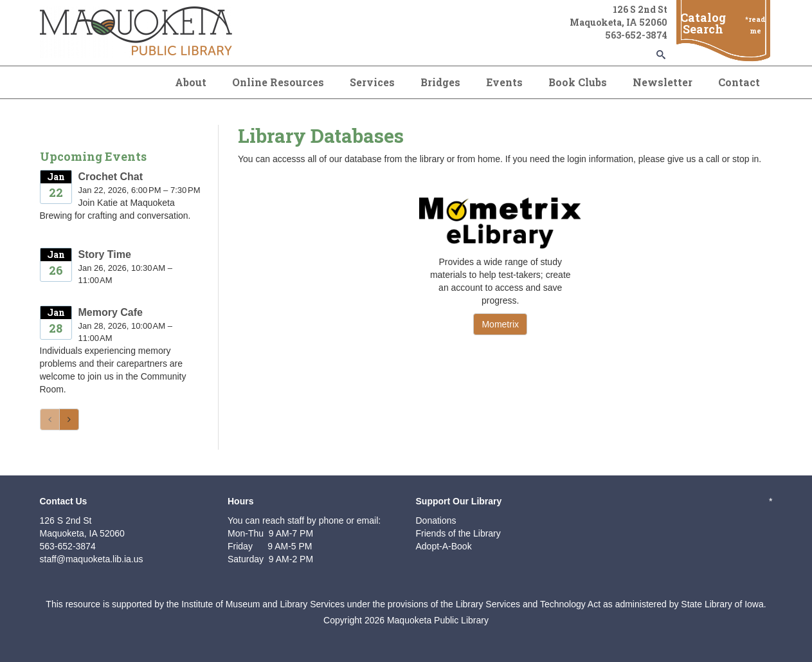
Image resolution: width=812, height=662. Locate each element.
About (191, 82)
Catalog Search (703, 23)
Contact (739, 82)
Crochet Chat (111, 177)
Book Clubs (578, 82)
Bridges (440, 82)
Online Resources (278, 82)
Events (504, 82)
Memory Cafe (111, 312)
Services (372, 82)
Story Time (105, 254)
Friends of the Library (458, 533)
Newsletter (663, 82)
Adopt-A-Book (444, 546)
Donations (436, 520)
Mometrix (500, 324)
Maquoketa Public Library (438, 620)
